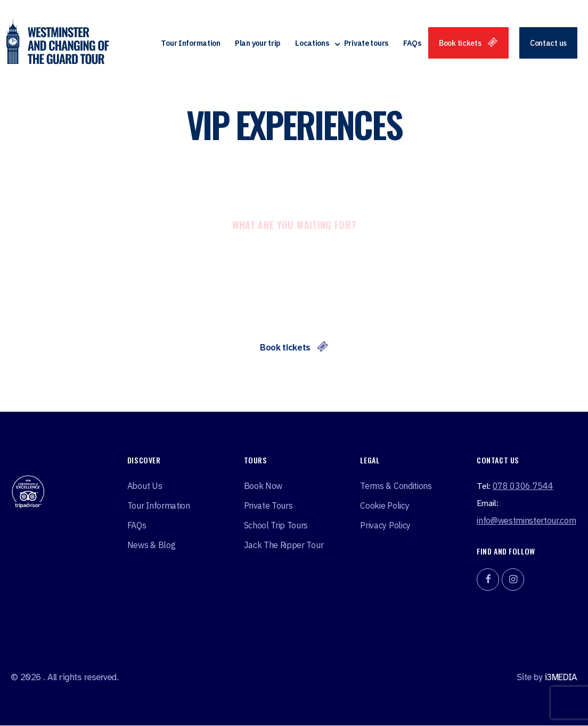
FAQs (413, 44)
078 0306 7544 (523, 486)
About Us (145, 486)
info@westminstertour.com (526, 521)
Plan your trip (258, 44)
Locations (312, 44)
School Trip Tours (276, 526)
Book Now (263, 486)
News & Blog (151, 545)
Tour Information (190, 44)
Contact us (548, 44)
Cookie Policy (385, 506)
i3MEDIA (561, 678)
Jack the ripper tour (284, 545)
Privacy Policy (385, 526)
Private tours (366, 44)
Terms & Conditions (396, 486)
